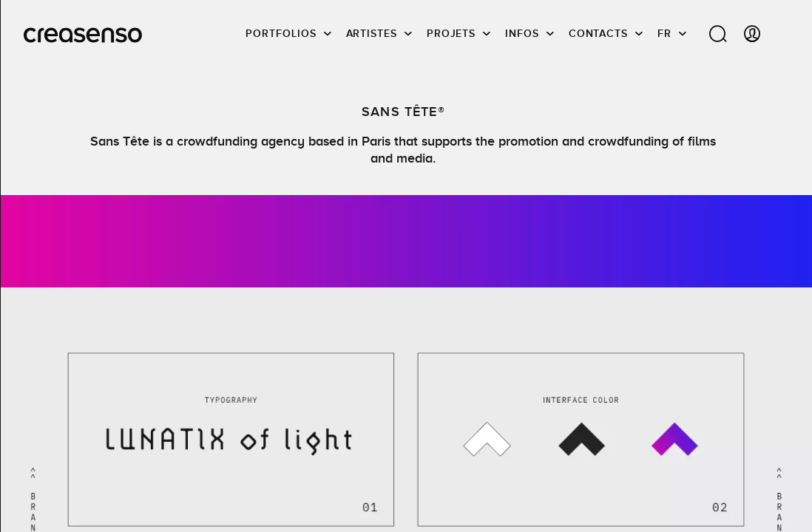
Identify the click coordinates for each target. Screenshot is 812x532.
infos (522, 33)
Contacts (598, 33)
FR (664, 33)
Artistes (372, 33)
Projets (451, 33)
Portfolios (281, 33)
